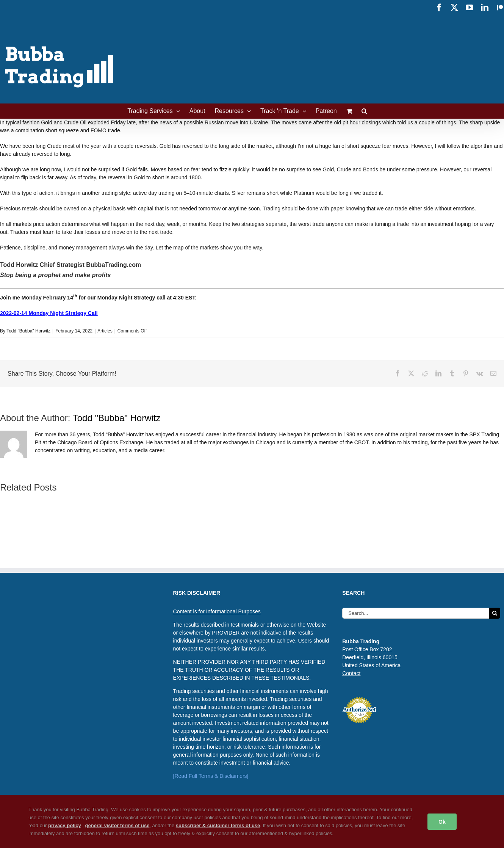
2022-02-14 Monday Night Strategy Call (49, 313)
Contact (351, 673)
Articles (105, 331)
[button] (364, 111)
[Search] (495, 613)
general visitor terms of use (117, 825)
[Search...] (416, 613)
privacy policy (65, 825)
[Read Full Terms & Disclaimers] (211, 776)
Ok (442, 822)
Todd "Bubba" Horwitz (28, 331)
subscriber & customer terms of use (218, 825)
